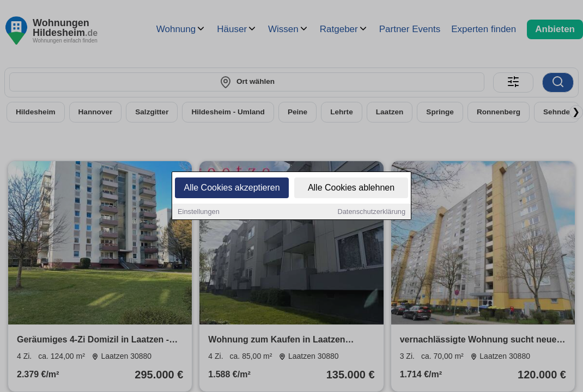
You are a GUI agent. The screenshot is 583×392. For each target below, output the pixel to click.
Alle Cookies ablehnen (351, 188)
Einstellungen (199, 212)
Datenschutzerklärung (372, 212)
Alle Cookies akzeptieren (232, 188)
